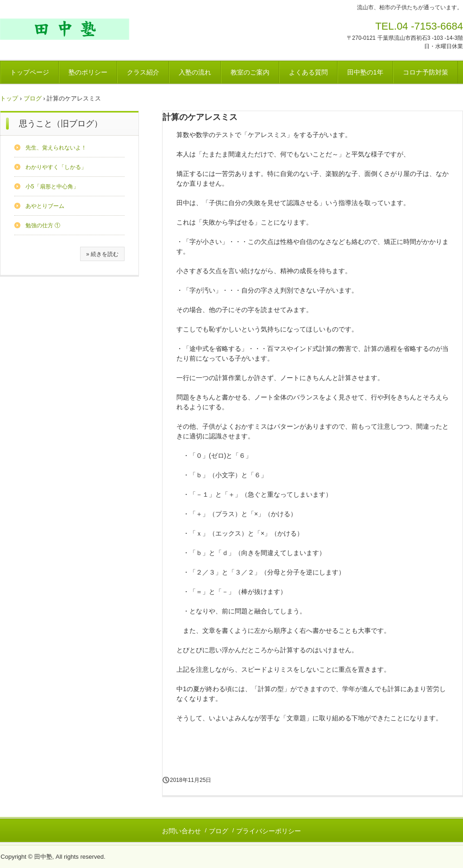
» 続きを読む (102, 254)
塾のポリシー (88, 72)
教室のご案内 (250, 72)
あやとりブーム (45, 206)
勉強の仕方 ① (43, 225)
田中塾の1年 (365, 72)
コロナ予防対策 (425, 72)
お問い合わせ (181, 831)
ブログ (33, 98)
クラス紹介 (143, 72)
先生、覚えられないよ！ (56, 148)
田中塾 (65, 29)
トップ (9, 98)
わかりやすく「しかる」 (56, 167)
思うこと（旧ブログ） (61, 124)
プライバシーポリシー (269, 831)
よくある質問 (308, 72)
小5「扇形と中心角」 (52, 187)
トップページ (30, 72)
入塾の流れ (195, 72)
